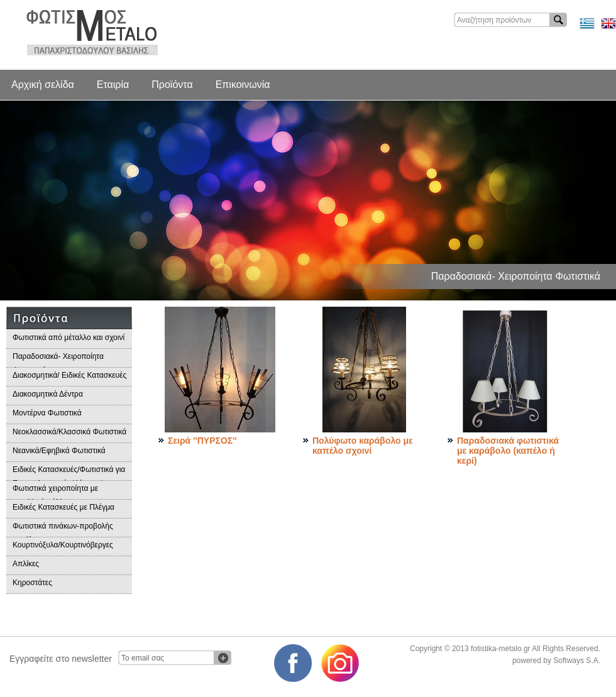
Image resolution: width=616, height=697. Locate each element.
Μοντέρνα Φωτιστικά (47, 413)
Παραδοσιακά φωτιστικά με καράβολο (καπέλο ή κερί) (508, 451)
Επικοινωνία (243, 85)
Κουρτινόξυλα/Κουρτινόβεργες (63, 545)
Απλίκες (26, 564)
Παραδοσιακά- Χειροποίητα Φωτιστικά (58, 360)
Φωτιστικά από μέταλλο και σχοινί (69, 338)
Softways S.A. (577, 661)
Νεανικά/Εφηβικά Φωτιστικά (59, 451)
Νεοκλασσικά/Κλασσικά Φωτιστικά (69, 432)
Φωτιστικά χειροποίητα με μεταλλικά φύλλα (55, 492)
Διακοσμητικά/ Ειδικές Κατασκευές (69, 375)
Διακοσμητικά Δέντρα (48, 394)
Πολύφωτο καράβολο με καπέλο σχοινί (363, 446)
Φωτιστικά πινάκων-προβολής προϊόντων (63, 530)
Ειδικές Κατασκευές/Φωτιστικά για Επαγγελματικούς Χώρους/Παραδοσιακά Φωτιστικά (69, 473)
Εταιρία (113, 85)
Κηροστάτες (32, 583)
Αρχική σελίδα (43, 85)
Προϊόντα (172, 85)
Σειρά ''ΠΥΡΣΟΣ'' (202, 441)
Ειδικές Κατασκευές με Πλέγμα (63, 507)
